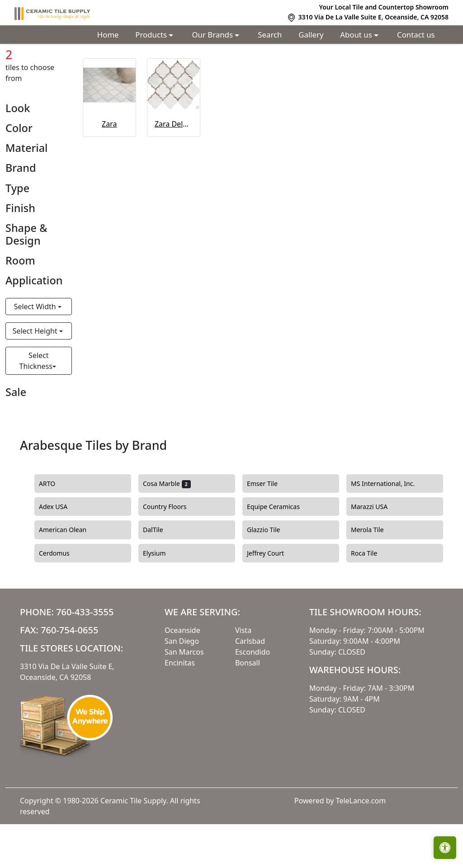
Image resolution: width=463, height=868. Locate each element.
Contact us (416, 35)
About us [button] (357, 35)
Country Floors (171, 551)
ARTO (55, 528)
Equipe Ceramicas (280, 551)
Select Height (36, 375)
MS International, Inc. (390, 528)
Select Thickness (36, 405)
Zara (109, 168)
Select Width (36, 350)
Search (270, 35)
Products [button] (152, 35)
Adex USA (60, 551)
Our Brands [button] (214, 35)
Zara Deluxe (174, 168)
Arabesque (89, 64)
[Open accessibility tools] (445, 848)
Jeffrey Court (272, 597)
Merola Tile (373, 574)
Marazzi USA (375, 551)
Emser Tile (267, 528)
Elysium (160, 597)
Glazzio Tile (269, 574)
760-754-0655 (69, 674)
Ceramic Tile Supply (133, 844)
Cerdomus (59, 597)
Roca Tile (369, 597)
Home (108, 35)
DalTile (160, 574)
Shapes (48, 64)
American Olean (69, 574)
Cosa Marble (167, 528)
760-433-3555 (85, 656)
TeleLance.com (361, 844)
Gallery (311, 35)
